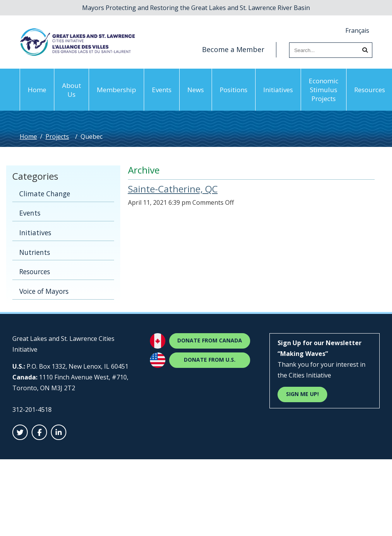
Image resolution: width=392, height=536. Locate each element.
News (196, 90)
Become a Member (233, 49)
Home (37, 90)
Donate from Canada (210, 340)
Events (162, 90)
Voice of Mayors (44, 291)
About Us (72, 90)
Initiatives (278, 90)
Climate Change (45, 194)
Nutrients (35, 252)
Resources (35, 271)
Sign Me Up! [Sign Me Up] (302, 394)
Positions (234, 90)
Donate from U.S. (210, 360)
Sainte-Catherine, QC (173, 189)
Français (357, 30)
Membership (116, 90)
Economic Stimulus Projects (324, 90)
